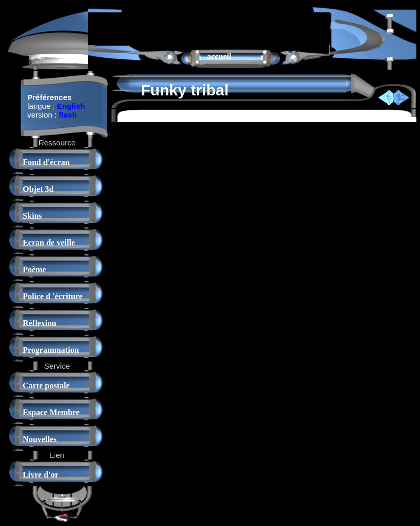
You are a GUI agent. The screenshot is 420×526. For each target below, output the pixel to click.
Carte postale (46, 385)
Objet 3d (38, 189)
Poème (34, 269)
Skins (32, 216)
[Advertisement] (209, 28)
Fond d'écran (46, 162)
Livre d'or (41, 475)
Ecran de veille (49, 243)
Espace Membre (51, 412)
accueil (219, 56)
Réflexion (39, 323)
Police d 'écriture (53, 296)
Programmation (51, 350)
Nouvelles (40, 439)
